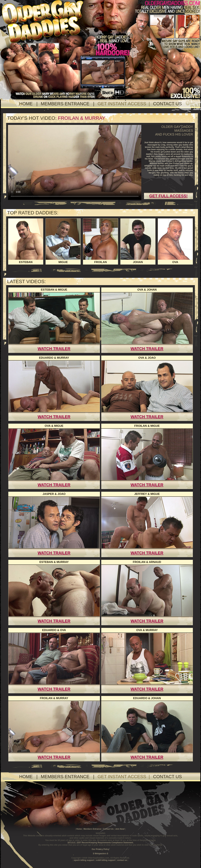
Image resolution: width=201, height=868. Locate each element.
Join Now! (120, 829)
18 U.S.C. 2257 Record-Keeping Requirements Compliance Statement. (100, 843)
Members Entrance (92, 829)
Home (79, 829)
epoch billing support (84, 860)
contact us (122, 860)
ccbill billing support (106, 860)
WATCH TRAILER (54, 349)
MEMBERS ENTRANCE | (69, 104)
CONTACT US (167, 104)
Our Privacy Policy (100, 849)
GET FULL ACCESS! (168, 196)
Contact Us (109, 829)
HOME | (30, 104)
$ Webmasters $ (100, 854)
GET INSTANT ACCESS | (125, 104)
